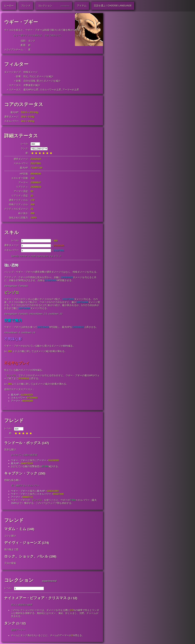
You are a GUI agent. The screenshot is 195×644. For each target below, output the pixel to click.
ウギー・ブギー (19, 461)
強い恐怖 (11, 266)
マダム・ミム (15, 529)
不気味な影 (13, 339)
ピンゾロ (12, 293)
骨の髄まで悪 (11, 550)
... (5, 357)
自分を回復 (29, 81)
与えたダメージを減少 (41, 76)
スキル (12, 232)
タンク (32, 41)
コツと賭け (10, 536)
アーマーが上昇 (71, 90)
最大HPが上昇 (31, 90)
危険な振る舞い (12, 480)
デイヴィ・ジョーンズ (23, 543)
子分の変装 (10, 563)
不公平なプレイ (17, 364)
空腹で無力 (13, 321)
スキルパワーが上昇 (50, 90)
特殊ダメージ (31, 72)
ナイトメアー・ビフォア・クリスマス (36, 598)
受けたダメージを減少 (48, 81)
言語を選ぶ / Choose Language (113, 6)
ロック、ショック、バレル (26, 557)
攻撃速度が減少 (32, 85)
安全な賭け (10, 450)
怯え (26, 76)
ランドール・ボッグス (23, 443)
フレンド (14, 421)
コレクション (19, 580)
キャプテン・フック (21, 474)
